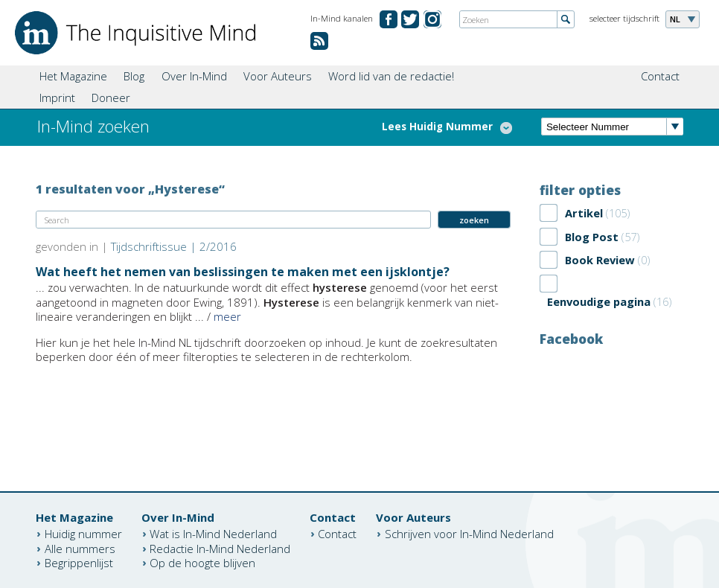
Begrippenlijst (79, 563)
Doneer (111, 98)
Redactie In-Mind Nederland (220, 548)
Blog (134, 76)
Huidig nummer (83, 534)
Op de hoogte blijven (202, 563)
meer (227, 316)
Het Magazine (73, 76)
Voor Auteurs (278, 76)
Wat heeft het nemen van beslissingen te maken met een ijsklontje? (243, 272)
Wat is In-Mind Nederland (213, 534)
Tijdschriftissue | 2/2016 (174, 246)
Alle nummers (80, 548)
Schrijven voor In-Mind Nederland (469, 534)
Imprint (57, 98)
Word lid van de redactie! (391, 76)
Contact (660, 76)
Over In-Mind (194, 76)
